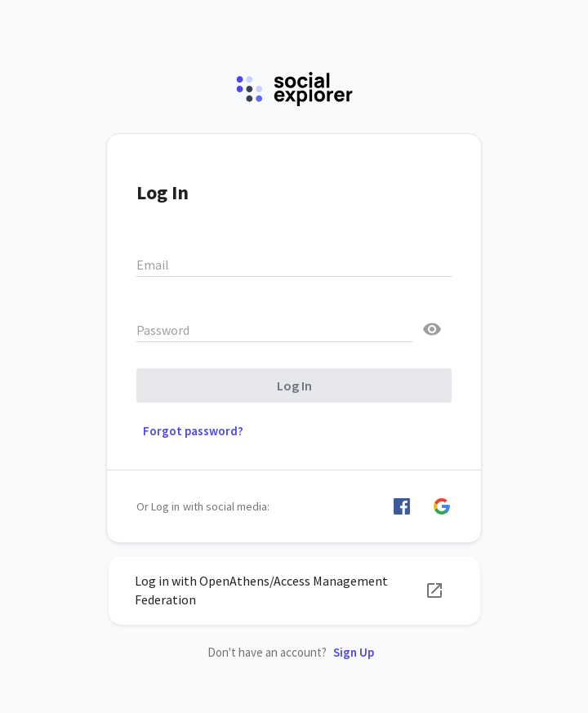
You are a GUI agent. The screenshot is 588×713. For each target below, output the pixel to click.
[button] (402, 506)
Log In (294, 385)
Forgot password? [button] (193, 431)
